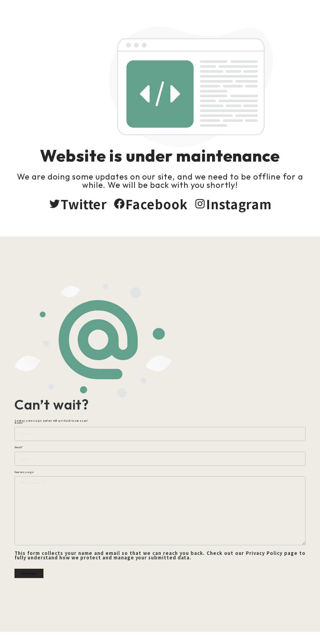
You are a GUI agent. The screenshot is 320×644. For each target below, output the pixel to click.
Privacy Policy (264, 558)
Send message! (29, 578)
